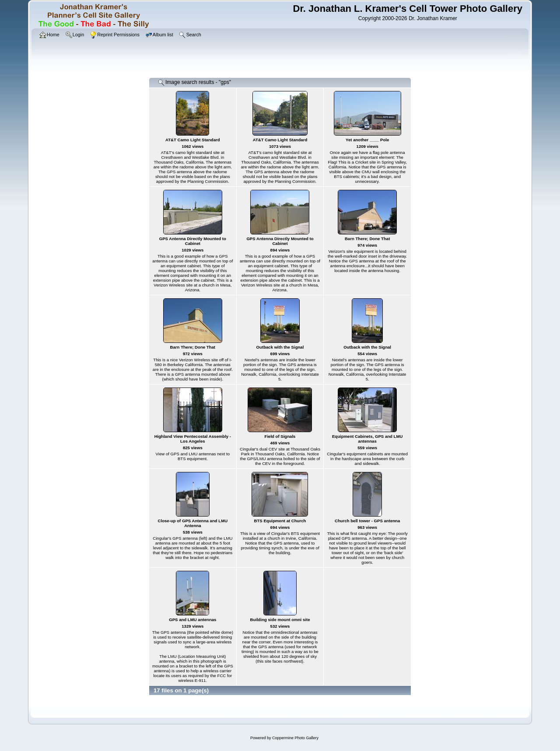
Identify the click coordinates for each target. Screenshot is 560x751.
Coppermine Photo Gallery (295, 738)
